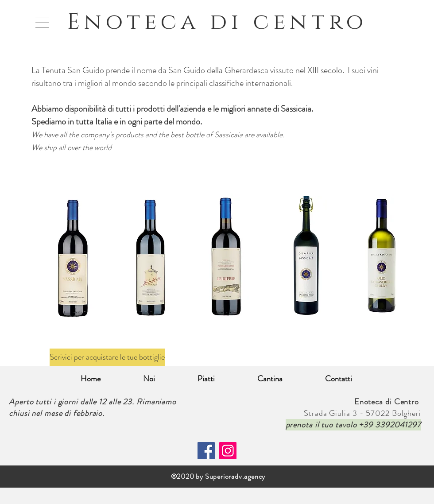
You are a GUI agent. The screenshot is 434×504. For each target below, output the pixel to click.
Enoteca (138, 22)
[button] (42, 23)
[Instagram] (228, 451)
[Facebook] (206, 451)
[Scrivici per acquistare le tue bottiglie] (107, 357)
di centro (289, 22)
